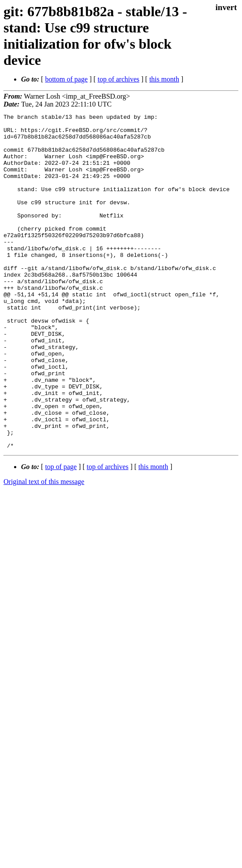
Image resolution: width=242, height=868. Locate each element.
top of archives (118, 79)
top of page (61, 534)
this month (164, 79)
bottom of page (67, 79)
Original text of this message (44, 549)
